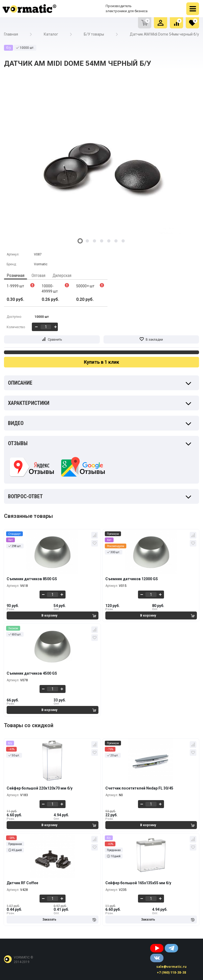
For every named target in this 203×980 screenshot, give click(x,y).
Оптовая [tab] (38, 276)
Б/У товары (94, 34)
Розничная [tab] (16, 276)
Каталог (51, 34)
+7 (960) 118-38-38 (171, 972)
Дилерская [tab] (62, 276)
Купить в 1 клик (101, 362)
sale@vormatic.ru (171, 967)
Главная (11, 34)
